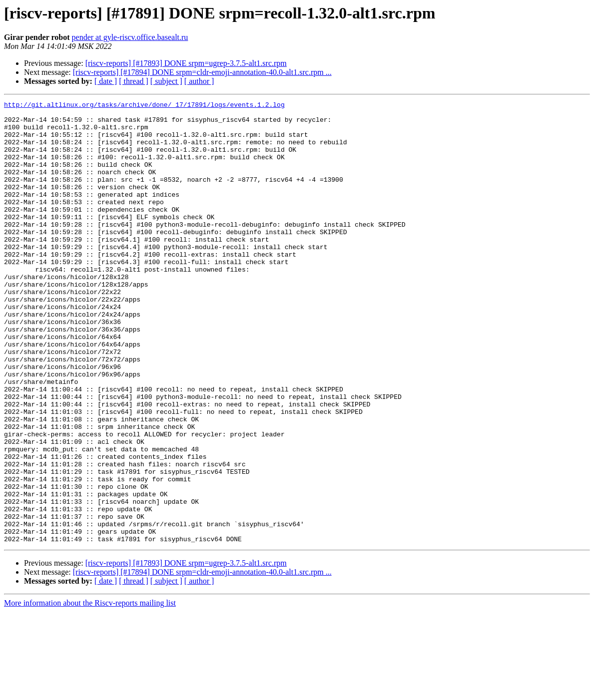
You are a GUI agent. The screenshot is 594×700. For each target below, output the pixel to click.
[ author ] (199, 81)
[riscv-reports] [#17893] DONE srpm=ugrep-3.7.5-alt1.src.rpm (186, 63)
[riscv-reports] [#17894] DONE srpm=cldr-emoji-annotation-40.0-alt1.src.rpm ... (202, 72)
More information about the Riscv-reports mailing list (90, 691)
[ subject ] (166, 81)
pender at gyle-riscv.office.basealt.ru (130, 37)
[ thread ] (134, 81)
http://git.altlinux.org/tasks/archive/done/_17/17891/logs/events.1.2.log (144, 106)
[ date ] (106, 81)
